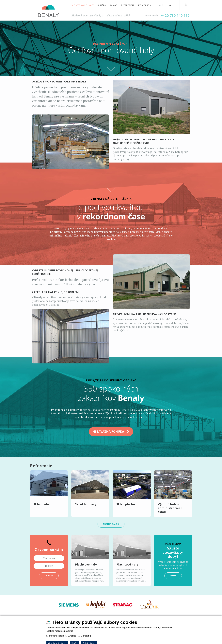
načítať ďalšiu (111, 525)
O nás (114, 5)
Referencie (128, 5)
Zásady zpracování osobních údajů (74, 625)
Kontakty (145, 5)
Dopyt (173, 577)
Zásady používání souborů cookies (121, 625)
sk (170, 5)
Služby (102, 5)
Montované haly (83, 5)
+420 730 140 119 (175, 15)
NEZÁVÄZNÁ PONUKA (111, 432)
